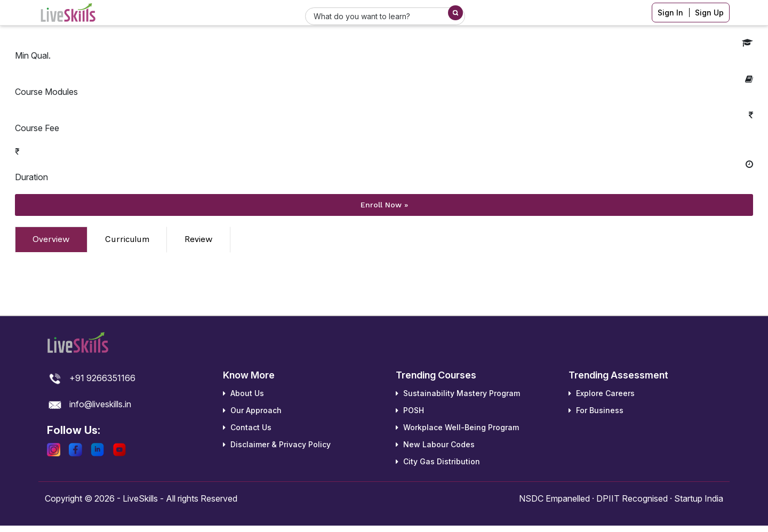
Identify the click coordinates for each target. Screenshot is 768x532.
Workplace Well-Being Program (457, 427)
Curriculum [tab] (127, 239)
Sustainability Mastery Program (458, 393)
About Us (243, 393)
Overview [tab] (51, 239)
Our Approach (252, 410)
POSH (410, 410)
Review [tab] (199, 239)
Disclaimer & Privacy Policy (277, 444)
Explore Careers (602, 393)
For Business (596, 410)
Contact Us (247, 427)
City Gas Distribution (438, 461)
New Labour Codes (435, 444)
